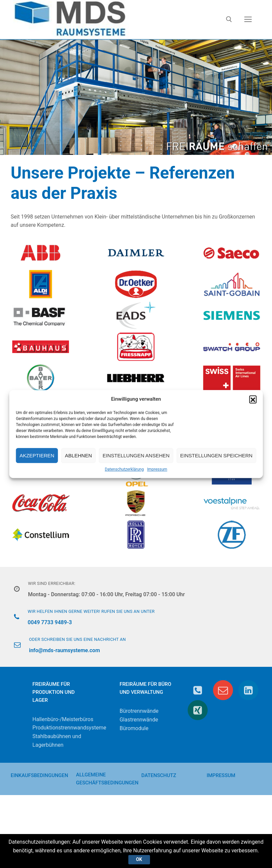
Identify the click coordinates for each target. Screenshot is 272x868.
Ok (139, 859)
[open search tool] (229, 19)
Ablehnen (78, 455)
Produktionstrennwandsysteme (69, 728)
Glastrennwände (139, 720)
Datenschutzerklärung (124, 469)
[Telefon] (198, 690)
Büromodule (134, 728)
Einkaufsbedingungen (39, 775)
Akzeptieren (37, 455)
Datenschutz (159, 775)
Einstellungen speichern (216, 455)
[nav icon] (248, 20)
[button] (253, 399)
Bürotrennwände (139, 711)
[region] (136, 97)
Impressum (157, 469)
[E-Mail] (223, 690)
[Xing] (198, 710)
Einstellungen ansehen (136, 455)
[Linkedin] (248, 690)
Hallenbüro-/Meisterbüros (63, 719)
